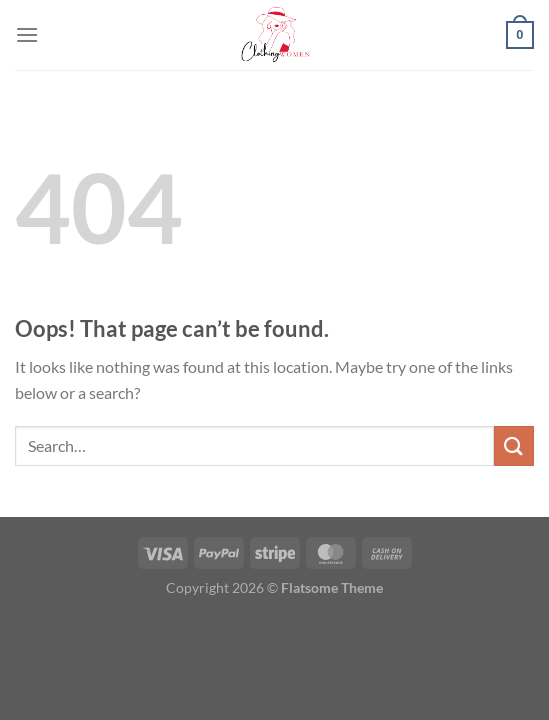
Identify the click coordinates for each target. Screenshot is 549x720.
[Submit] (514, 445)
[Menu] (27, 34)
